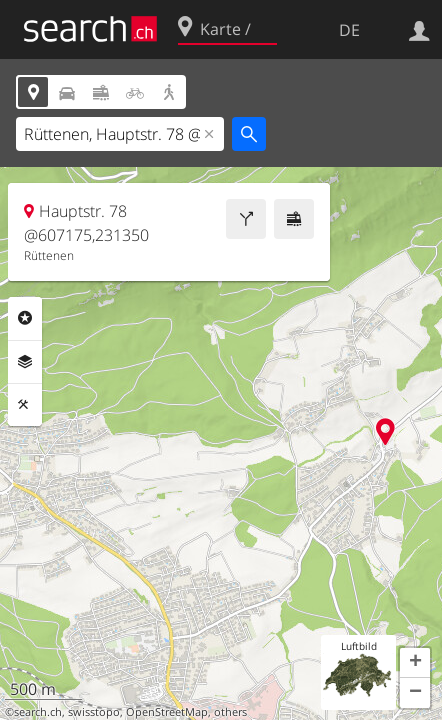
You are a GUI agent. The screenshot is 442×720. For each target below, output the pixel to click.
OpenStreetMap (167, 712)
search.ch (38, 712)
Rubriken (25, 318)
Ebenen (25, 362)
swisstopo (94, 712)
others (230, 712)
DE (349, 30)
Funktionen (25, 405)
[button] (415, 663)
